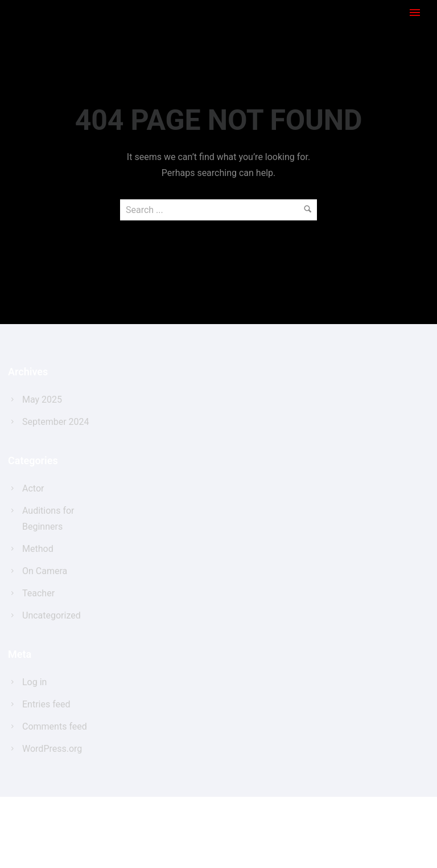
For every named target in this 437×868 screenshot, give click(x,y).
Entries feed (46, 704)
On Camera (45, 571)
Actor (33, 488)
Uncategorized (51, 615)
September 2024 (56, 422)
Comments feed (55, 726)
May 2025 (42, 400)
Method (38, 549)
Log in (34, 682)
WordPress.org (52, 749)
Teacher (38, 593)
